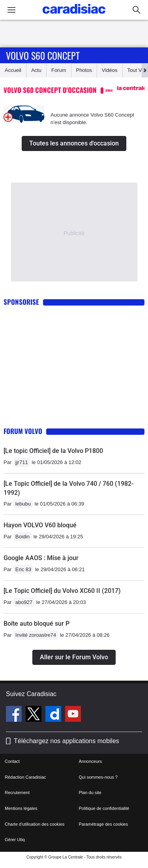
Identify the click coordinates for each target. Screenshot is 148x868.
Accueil (13, 70)
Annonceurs (91, 761)
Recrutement (17, 793)
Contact (12, 761)
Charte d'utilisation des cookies (35, 824)
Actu (36, 70)
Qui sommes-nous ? (98, 777)
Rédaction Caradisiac (25, 777)
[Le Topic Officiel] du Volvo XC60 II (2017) (62, 591)
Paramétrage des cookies (104, 824)
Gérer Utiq (15, 840)
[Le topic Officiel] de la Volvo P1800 (53, 451)
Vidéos (110, 70)
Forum (59, 70)
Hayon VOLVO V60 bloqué (40, 525)
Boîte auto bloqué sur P (37, 624)
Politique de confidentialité (104, 808)
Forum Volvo (23, 431)
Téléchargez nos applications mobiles (67, 741)
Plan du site (90, 793)
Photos (84, 70)
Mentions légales (21, 808)
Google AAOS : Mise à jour (41, 558)
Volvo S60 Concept (43, 55)
